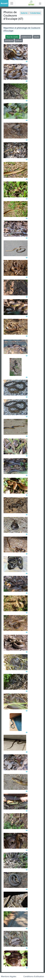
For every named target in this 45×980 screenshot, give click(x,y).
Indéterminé (26, 37)
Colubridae (35, 13)
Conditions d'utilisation (34, 976)
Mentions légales (9, 976)
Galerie (24, 13)
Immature (9, 40)
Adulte (37, 37)
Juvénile (19, 40)
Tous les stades (12, 37)
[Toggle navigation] (12, 3)
